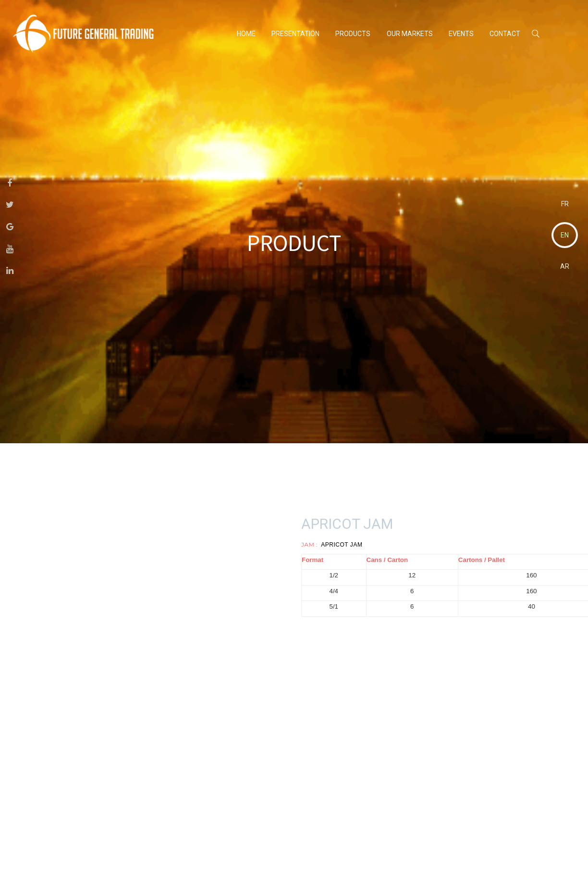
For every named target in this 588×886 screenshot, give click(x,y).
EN (565, 235)
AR (565, 266)
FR (565, 204)
